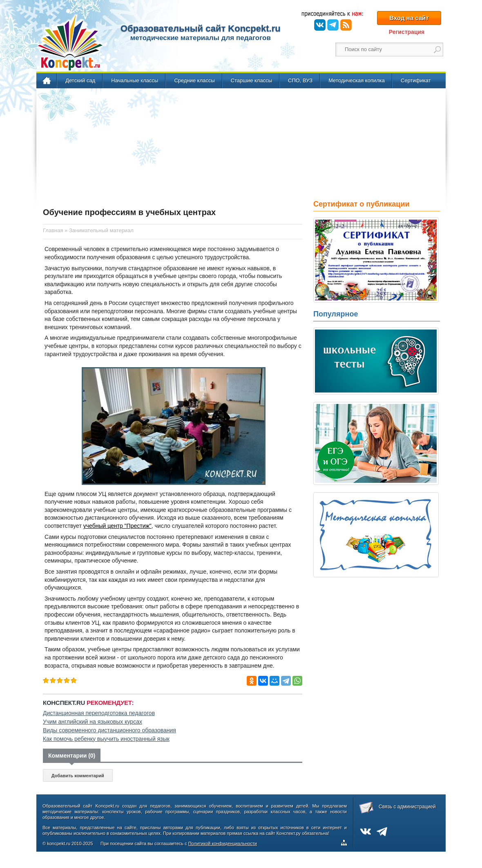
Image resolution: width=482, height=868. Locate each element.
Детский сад (80, 80)
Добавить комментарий (78, 776)
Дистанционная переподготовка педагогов (99, 713)
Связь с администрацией (407, 807)
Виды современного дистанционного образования (109, 730)
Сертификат (416, 80)
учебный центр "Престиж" (117, 526)
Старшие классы (251, 80)
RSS (346, 25)
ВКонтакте (320, 25)
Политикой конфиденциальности (223, 843)
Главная (47, 81)
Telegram (333, 25)
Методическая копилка (357, 80)
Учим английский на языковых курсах (93, 722)
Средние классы (194, 80)
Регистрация (407, 32)
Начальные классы (135, 80)
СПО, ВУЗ (300, 80)
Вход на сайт (409, 18)
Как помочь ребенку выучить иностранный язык (106, 739)
